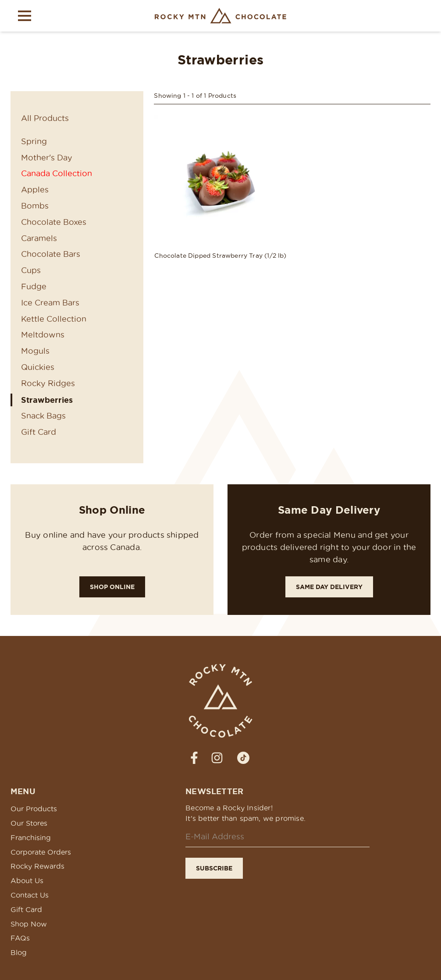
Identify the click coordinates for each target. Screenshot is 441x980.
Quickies (38, 367)
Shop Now (29, 924)
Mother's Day (47, 158)
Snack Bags (43, 416)
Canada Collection (57, 173)
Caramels (39, 238)
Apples (35, 190)
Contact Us (30, 895)
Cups (31, 270)
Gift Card (39, 432)
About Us (27, 881)
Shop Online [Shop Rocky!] (112, 587)
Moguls (35, 351)
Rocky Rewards (37, 866)
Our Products (34, 809)
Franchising (31, 838)
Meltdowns (43, 335)
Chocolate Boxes (54, 222)
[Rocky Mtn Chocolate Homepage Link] (220, 16)
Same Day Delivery (329, 587)
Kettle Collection (54, 319)
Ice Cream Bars (50, 303)
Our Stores (29, 823)
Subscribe (214, 868)
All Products (45, 118)
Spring (34, 141)
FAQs (20, 938)
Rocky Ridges (48, 383)
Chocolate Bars (51, 254)
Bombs (35, 206)
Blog (19, 952)
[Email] (277, 837)
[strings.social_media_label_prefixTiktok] (243, 758)
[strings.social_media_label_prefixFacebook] (194, 758)
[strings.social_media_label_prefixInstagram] (217, 758)
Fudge (34, 286)
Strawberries (47, 400)
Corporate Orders (41, 852)
